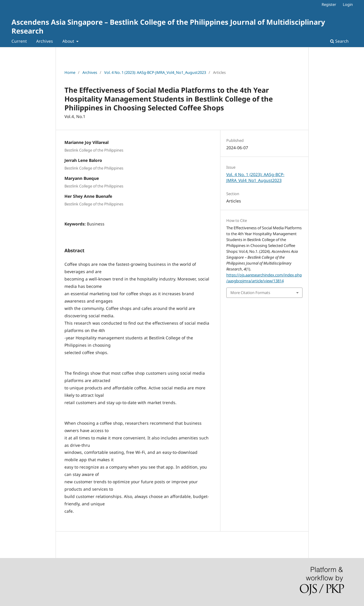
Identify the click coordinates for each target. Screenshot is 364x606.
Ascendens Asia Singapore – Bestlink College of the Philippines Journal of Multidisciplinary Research (168, 26)
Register (329, 4)
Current (19, 41)
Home (70, 72)
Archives (45, 41)
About (69, 41)
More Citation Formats (250, 293)
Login (348, 4)
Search (339, 41)
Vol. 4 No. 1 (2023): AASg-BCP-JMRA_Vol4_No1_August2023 (155, 72)
